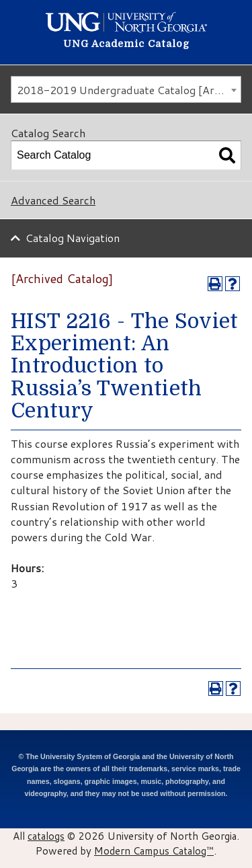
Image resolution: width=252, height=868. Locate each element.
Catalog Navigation (73, 238)
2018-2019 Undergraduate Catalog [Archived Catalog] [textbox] (129, 90)
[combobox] (126, 89)
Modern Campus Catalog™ (154, 851)
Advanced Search (53, 200)
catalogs (46, 836)
